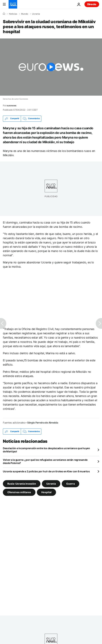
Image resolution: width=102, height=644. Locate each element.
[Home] (4, 14)
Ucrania (36, 14)
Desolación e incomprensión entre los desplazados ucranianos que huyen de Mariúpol (46, 450)
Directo (92, 4)
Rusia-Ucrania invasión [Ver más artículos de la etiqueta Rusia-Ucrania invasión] (22, 483)
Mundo (25, 14)
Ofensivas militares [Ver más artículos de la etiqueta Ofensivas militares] (19, 492)
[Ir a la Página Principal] (13, 4)
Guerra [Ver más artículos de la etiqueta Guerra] (71, 483)
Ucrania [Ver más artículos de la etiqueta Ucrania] (51, 483)
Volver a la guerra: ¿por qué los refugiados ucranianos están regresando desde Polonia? (45, 461)
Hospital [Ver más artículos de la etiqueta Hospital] (46, 492)
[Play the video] (51, 67)
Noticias (13, 14)
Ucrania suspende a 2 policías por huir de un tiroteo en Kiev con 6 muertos (46, 471)
